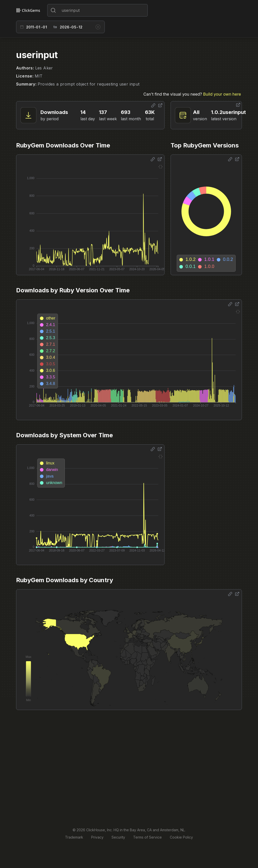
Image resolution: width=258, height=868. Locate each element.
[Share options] (153, 105)
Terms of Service (147, 837)
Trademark (74, 837)
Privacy (97, 837)
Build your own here (222, 94)
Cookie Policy (181, 837)
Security (118, 837)
